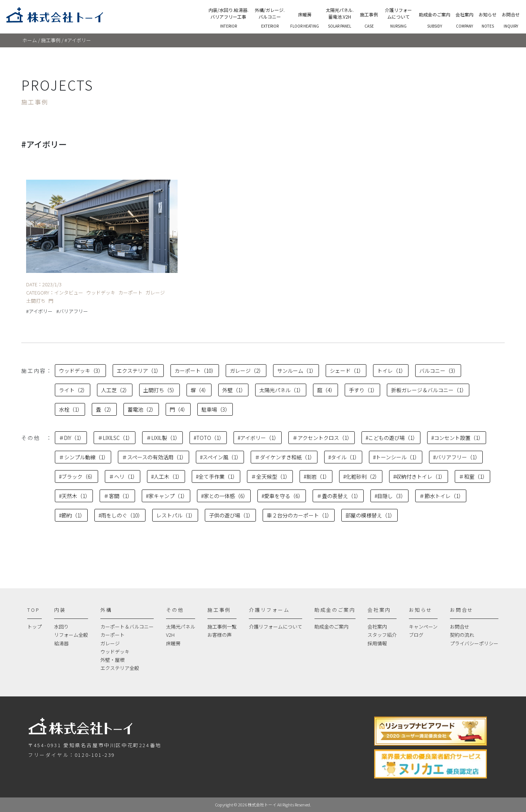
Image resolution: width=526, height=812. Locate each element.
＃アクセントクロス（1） (322, 438)
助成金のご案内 (331, 627)
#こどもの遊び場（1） (392, 438)
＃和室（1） (473, 476)
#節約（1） (72, 515)
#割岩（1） (317, 476)
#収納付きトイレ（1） (419, 476)
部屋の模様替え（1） (370, 515)
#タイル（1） (344, 457)
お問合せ (460, 627)
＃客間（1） (118, 496)
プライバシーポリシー (474, 643)
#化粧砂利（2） (361, 476)
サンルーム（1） (297, 371)
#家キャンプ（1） (167, 496)
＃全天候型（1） (271, 476)
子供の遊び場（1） (231, 515)
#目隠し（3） (390, 496)
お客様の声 (220, 635)
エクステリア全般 (120, 668)
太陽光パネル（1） (281, 390)
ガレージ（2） (247, 371)
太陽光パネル (181, 627)
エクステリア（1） (139, 371)
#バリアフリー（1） (457, 457)
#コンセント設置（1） (457, 438)
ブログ (416, 635)
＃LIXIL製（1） (163, 438)
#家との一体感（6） (225, 496)
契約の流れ (462, 635)
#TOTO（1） (209, 438)
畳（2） (105, 409)
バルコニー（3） (439, 371)
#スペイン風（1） (221, 457)
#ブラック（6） (77, 476)
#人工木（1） (167, 476)
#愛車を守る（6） (282, 496)
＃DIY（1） (72, 438)
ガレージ (110, 643)
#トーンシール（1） (396, 457)
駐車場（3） (216, 409)
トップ (35, 627)
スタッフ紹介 (382, 635)
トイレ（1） (392, 371)
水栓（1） (71, 409)
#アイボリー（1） (258, 438)
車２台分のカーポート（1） (299, 515)
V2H (170, 635)
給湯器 (61, 643)
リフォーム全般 (71, 635)
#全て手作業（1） (217, 476)
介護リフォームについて (275, 627)
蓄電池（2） (142, 409)
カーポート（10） (195, 371)
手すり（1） (363, 390)
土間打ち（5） (160, 390)
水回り (61, 627)
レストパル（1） (176, 515)
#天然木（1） (75, 496)
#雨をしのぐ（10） (121, 515)
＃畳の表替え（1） (339, 496)
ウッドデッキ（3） (81, 371)
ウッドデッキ (115, 652)
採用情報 (377, 643)
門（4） (179, 409)
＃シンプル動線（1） (84, 457)
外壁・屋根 (112, 660)
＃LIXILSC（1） (115, 438)
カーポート (112, 635)
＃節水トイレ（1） (442, 496)
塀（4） (200, 390)
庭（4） (326, 390)
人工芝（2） (115, 390)
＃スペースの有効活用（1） (154, 457)
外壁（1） (234, 390)
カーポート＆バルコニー (127, 627)
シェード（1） (347, 371)
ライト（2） (73, 390)
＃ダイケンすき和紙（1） (285, 457)
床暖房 (173, 643)
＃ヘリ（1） (123, 476)
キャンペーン (423, 627)
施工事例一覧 (222, 627)
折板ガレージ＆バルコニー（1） (429, 390)
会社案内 (377, 627)
